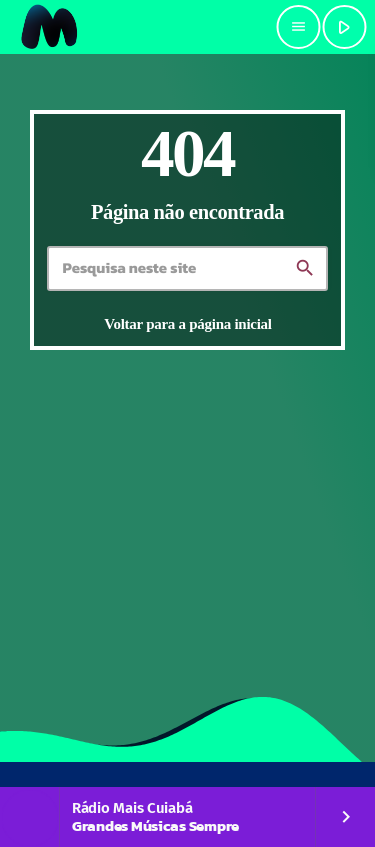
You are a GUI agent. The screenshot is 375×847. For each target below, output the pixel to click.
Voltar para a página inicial (187, 324)
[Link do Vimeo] (50, 27)
